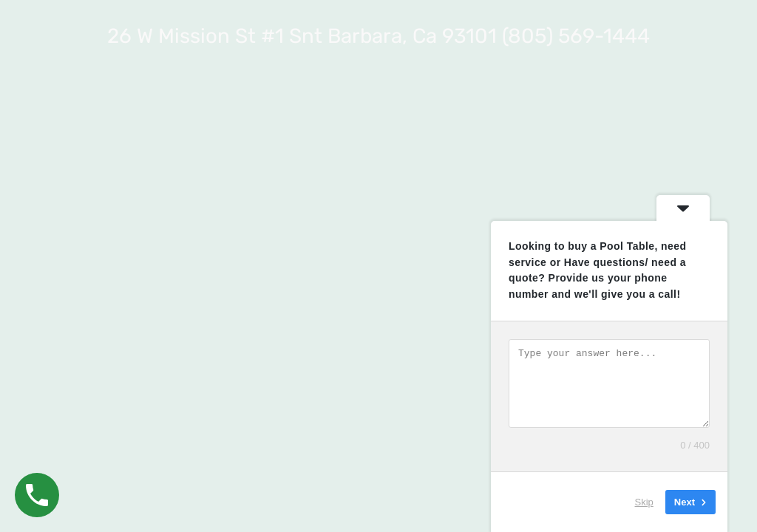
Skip (644, 502)
